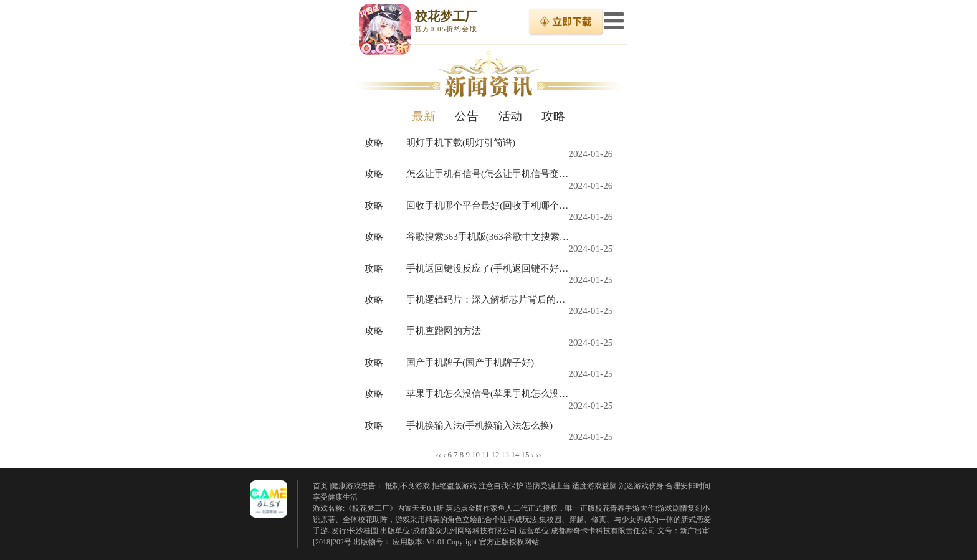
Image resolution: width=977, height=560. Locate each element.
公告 (467, 116)
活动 (510, 116)
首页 (320, 486)
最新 (424, 116)
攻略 (553, 116)
